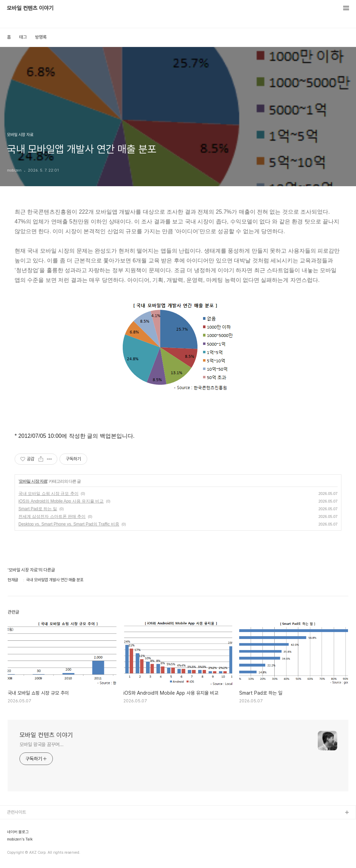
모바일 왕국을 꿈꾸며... (42, 744)
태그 (23, 37)
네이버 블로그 (18, 832)
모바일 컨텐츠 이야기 (30, 8)
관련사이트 (17, 812)
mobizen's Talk (20, 839)
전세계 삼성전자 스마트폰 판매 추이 (52, 516)
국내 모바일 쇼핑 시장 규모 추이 (48, 494)
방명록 (41, 37)
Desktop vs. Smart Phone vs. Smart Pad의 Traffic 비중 (69, 524)
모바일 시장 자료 (33, 481)
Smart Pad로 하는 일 (38, 509)
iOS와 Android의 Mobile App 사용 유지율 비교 (61, 501)
